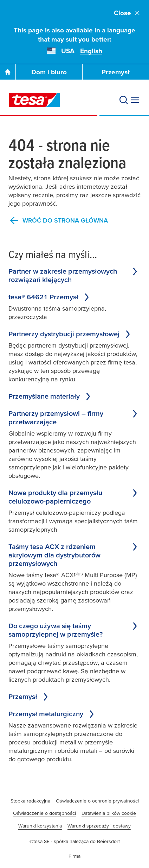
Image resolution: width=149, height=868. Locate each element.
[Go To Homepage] (8, 72)
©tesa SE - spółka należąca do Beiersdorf (75, 841)
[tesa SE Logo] (34, 100)
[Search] (124, 100)
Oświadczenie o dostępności (44, 813)
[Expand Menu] (135, 100)
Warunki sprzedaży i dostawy (99, 826)
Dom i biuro (49, 72)
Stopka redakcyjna (30, 801)
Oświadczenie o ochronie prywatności (97, 801)
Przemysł (116, 72)
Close (127, 13)
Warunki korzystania (40, 826)
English (91, 51)
